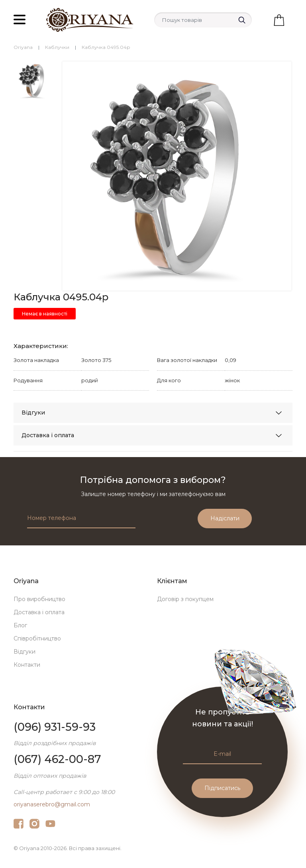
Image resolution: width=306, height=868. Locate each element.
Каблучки (57, 47)
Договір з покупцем (185, 599)
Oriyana (23, 47)
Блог (20, 625)
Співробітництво (37, 638)
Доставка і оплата (48, 435)
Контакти (27, 665)
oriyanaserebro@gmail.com (52, 804)
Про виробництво (39, 599)
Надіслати (225, 518)
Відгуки (33, 413)
